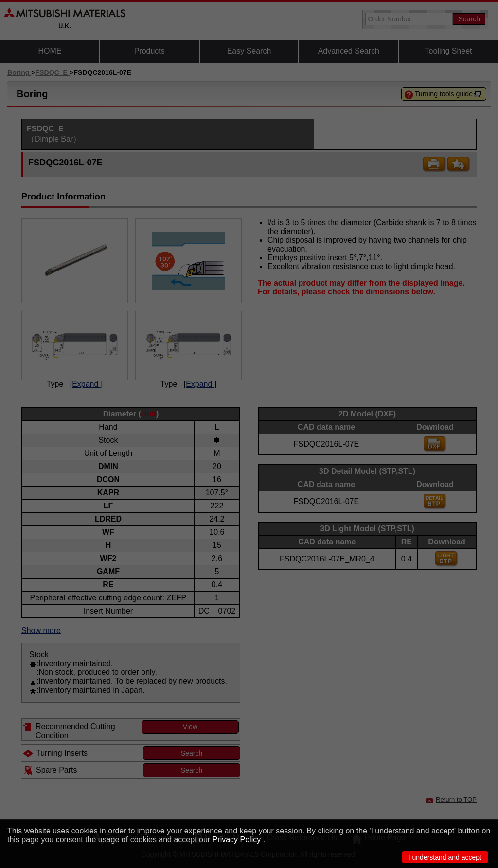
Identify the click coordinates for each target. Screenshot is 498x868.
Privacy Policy (237, 840)
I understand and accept (445, 857)
